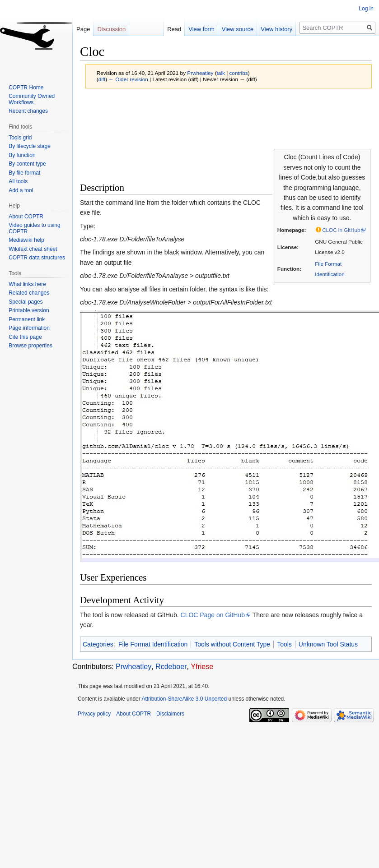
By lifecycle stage (30, 146)
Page (83, 29)
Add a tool (21, 190)
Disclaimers (170, 714)
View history (271, 29)
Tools (284, 644)
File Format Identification (153, 644)
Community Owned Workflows (32, 99)
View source (232, 29)
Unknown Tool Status (328, 644)
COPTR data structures (37, 258)
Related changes (29, 293)
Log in (366, 9)
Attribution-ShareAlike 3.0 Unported (184, 699)
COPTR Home (26, 88)
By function (22, 155)
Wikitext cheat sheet (33, 249)
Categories (98, 644)
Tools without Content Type (232, 644)
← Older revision (128, 79)
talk (221, 73)
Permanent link (27, 319)
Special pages (26, 302)
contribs (238, 73)
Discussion (111, 29)
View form (196, 29)
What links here (27, 284)
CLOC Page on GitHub (213, 615)
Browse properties (30, 346)
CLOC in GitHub (341, 230)
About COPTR (26, 217)
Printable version (29, 310)
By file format (24, 173)
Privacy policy (94, 714)
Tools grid (20, 138)
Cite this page (25, 337)
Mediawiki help (26, 240)
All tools (18, 181)
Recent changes (28, 111)
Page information (29, 328)
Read (168, 29)
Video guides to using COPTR (35, 228)
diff (102, 79)
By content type (27, 164)
